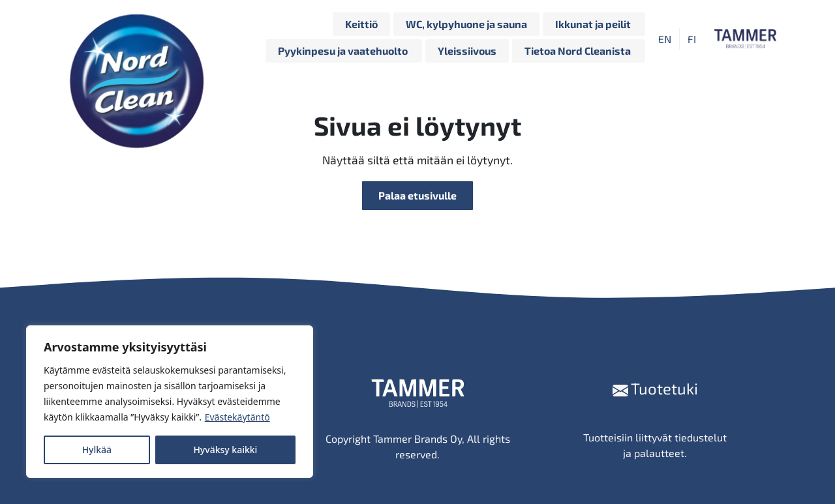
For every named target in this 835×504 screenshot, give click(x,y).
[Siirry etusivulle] (140, 39)
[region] (170, 402)
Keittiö (361, 24)
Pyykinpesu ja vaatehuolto (344, 51)
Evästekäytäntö (237, 417)
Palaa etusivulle (417, 195)
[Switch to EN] (665, 39)
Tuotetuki (655, 388)
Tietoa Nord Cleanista (579, 51)
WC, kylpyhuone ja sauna (466, 24)
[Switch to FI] (692, 39)
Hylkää (97, 450)
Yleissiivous (467, 51)
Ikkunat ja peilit (594, 24)
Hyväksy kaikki (225, 450)
